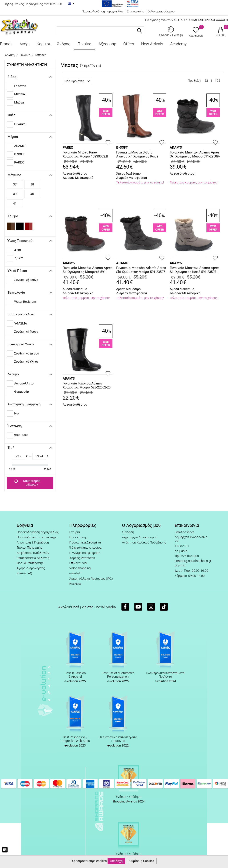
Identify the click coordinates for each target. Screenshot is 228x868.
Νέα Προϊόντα (77, 81)
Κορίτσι (43, 44)
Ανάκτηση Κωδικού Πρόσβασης (144, 542)
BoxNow (75, 584)
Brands (6, 44)
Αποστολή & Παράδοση (33, 542)
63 (206, 81)
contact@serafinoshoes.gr (193, 561)
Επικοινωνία (136, 11)
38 (32, 184)
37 (15, 184)
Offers (129, 44)
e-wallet (75, 573)
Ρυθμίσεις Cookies (141, 861)
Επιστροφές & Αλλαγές (33, 558)
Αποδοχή (116, 861)
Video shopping (80, 568)
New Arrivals (152, 44)
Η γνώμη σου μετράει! (85, 553)
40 (32, 194)
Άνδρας (64, 44)
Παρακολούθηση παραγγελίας (103, 11)
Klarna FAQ (24, 573)
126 (218, 81)
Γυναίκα (84, 44)
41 (15, 203)
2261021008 (53, 4)
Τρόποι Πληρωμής (29, 547)
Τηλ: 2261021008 (187, 556)
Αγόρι (25, 44)
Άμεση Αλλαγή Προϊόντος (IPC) (91, 579)
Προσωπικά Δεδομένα (85, 542)
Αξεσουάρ (107, 44)
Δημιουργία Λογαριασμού (140, 537)
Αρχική (10, 55)
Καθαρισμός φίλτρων (27, 483)
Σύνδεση (128, 532)
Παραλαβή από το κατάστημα (37, 537)
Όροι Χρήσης (78, 537)
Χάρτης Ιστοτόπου (82, 558)
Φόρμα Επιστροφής (30, 563)
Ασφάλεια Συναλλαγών (33, 553)
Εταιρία (75, 532)
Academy (178, 44)
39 (15, 194)
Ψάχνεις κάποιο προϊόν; (86, 547)
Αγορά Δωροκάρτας (31, 568)
